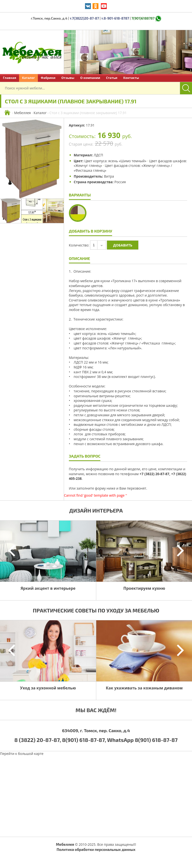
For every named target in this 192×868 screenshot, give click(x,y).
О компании (90, 78)
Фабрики (48, 78)
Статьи (112, 78)
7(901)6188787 (143, 18)
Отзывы (68, 78)
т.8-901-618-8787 (115, 18)
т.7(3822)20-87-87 (84, 18)
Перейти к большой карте (22, 754)
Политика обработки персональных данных (96, 849)
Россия (120, 182)
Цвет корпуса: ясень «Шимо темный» (115, 161)
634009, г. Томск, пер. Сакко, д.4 (96, 730)
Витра (109, 176)
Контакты (131, 78)
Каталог (28, 78)
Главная (10, 78)
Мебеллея (22, 113)
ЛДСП (98, 155)
